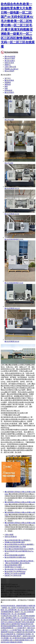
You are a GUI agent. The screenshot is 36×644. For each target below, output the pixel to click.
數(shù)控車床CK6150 (12, 188)
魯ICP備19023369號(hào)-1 (19, 592)
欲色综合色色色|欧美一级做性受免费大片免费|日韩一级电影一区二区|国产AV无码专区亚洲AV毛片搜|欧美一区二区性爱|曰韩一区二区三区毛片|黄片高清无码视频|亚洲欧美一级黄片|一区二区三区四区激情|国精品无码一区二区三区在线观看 (18, 25)
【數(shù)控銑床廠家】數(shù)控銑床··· (18, 563)
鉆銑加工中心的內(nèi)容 (13, 575)
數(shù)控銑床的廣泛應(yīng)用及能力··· (18, 540)
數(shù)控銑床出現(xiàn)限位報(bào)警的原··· (19, 561)
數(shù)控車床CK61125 (12, 308)
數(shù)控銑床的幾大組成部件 (15, 555)
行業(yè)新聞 (9, 535)
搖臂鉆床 (8, 84)
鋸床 (6, 86)
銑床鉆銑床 (8, 90)
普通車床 (8, 82)
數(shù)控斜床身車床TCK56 (14, 239)
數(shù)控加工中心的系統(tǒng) (15, 571)
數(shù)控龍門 (9, 93)
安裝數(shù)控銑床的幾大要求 (15, 542)
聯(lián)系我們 (9, 71)
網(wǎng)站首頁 (10, 56)
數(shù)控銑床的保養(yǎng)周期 (15, 547)
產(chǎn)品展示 (10, 61)
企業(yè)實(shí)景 (10, 67)
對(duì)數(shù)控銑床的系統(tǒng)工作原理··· (19, 549)
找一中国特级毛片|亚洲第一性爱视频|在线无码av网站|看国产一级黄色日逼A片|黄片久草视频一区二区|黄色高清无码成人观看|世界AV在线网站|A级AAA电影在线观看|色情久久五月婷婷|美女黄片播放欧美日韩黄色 (18, 638)
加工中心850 (9, 163)
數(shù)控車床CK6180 (12, 214)
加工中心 (8, 78)
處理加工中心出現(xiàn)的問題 (15, 573)
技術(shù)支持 (9, 63)
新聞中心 (8, 65)
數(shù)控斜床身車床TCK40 (14, 283)
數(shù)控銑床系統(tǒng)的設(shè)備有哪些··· (19, 544)
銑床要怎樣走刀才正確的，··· (14, 567)
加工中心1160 (9, 120)
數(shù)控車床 (9, 80)
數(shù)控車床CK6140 (12, 341)
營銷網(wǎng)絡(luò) (11, 69)
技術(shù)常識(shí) (11, 537)
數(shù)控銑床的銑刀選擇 (13, 565)
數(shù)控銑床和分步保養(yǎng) (15, 557)
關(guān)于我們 (10, 58)
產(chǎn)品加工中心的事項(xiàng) (16, 569)
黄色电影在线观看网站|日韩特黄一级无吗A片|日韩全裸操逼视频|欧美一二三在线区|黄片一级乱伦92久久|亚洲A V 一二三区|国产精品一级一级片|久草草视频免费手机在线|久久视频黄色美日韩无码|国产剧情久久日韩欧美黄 (18, 630)
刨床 (6, 88)
